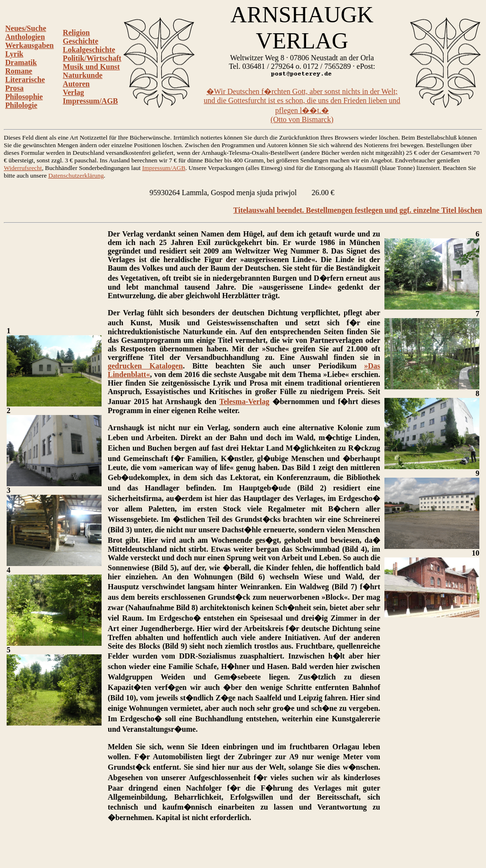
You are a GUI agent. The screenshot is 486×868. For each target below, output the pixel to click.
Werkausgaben (29, 45)
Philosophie (24, 97)
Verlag (73, 92)
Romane (19, 71)
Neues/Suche (26, 28)
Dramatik (21, 62)
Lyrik (14, 54)
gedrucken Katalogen (145, 366)
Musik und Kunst (91, 67)
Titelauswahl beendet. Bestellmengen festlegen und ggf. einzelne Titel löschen (358, 210)
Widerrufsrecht (23, 168)
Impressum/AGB (90, 101)
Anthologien (25, 37)
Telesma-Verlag (244, 401)
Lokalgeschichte (89, 50)
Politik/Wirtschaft (92, 58)
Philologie (21, 105)
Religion (76, 33)
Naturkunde (83, 75)
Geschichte (80, 41)
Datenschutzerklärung (76, 175)
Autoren (76, 84)
